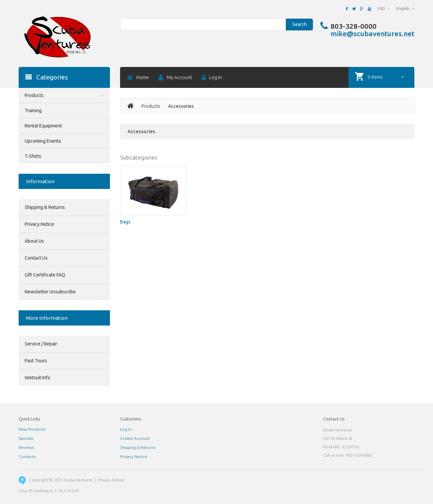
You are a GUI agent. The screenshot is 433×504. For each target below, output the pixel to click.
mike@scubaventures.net (372, 33)
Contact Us (36, 258)
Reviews (26, 447)
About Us (34, 241)
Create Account (135, 438)
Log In (126, 429)
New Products (32, 429)
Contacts (27, 457)
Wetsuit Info (38, 378)
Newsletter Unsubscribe (50, 292)
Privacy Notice (39, 224)
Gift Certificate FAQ (45, 275)
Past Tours (36, 361)
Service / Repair (41, 344)
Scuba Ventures (78, 480)
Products (151, 106)
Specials (26, 438)
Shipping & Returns (45, 207)
